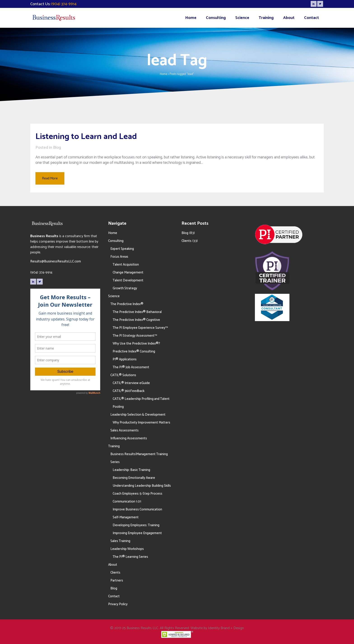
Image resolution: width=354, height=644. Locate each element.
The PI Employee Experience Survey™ (140, 328)
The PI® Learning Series (130, 557)
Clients (115, 573)
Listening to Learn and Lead (86, 137)
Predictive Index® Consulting (134, 351)
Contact (114, 596)
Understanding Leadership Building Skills (142, 486)
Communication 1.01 (127, 502)
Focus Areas (119, 257)
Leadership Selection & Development (138, 415)
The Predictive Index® (127, 304)
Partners (117, 580)
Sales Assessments (125, 430)
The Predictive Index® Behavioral (137, 312)
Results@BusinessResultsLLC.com (56, 261)
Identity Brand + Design (226, 628)
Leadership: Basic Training (131, 470)
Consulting (116, 241)
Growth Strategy (125, 288)
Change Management (128, 272)
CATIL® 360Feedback (129, 391)
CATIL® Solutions (123, 375)
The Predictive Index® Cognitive (136, 320)
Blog (57, 148)
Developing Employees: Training (136, 525)
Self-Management (126, 517)
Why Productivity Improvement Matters (141, 423)
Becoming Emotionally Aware (134, 478)
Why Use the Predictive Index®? (136, 344)
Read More (50, 178)
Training (114, 446)
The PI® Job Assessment (131, 367)
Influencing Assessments (129, 438)
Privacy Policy (118, 604)
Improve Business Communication (137, 509)
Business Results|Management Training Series (139, 458)
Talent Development (128, 280)
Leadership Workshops (127, 549)
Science (114, 296)
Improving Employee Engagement (137, 533)
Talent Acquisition (126, 265)
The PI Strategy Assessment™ (135, 336)
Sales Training (120, 541)
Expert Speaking (122, 249)
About (113, 565)
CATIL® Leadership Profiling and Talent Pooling (141, 403)
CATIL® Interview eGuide (131, 383)
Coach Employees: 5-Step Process (137, 494)
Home (164, 74)
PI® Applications (125, 359)
